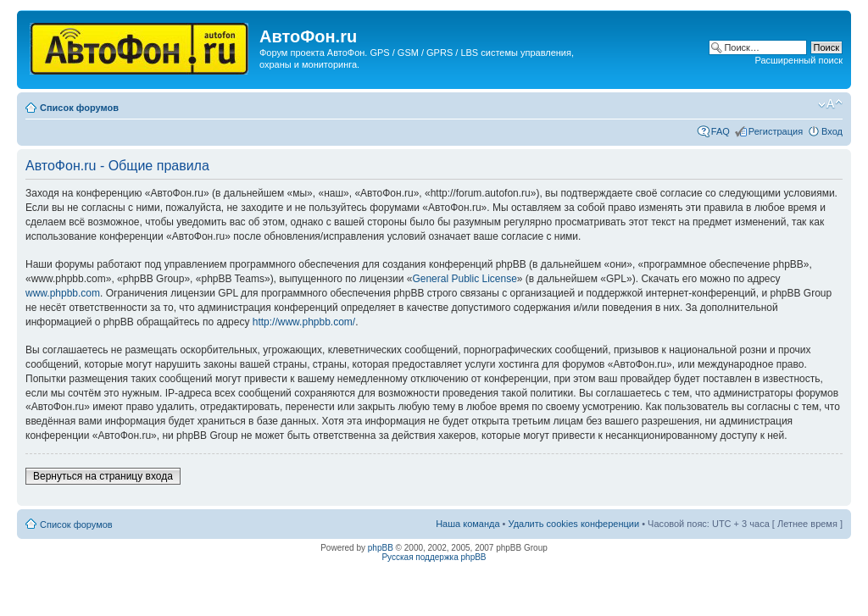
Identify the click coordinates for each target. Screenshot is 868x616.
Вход (832, 131)
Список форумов (79, 108)
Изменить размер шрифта (830, 104)
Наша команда (467, 524)
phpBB (381, 548)
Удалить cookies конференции (574, 524)
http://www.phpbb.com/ (304, 322)
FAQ (721, 131)
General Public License (464, 279)
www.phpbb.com (63, 293)
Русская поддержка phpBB (434, 557)
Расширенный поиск (798, 60)
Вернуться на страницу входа (103, 476)
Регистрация (776, 131)
